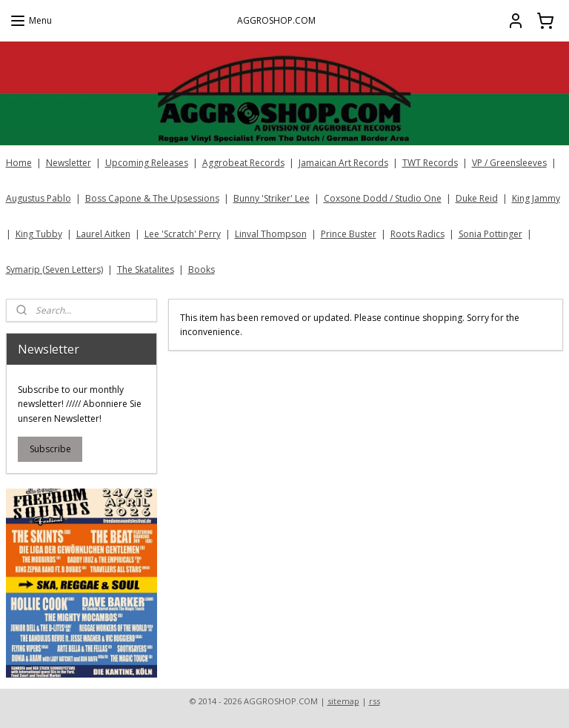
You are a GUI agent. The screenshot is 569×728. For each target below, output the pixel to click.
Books (202, 269)
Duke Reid (477, 198)
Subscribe (50, 449)
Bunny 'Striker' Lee (272, 198)
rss (375, 701)
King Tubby (39, 234)
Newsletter (69, 163)
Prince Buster (349, 234)
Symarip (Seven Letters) (54, 269)
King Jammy (536, 198)
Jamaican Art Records (343, 163)
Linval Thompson (271, 234)
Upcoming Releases (147, 163)
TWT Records (430, 163)
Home (19, 163)
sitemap (343, 701)
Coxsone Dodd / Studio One (383, 198)
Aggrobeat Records (243, 163)
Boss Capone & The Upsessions (152, 198)
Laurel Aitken (103, 234)
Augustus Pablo (39, 198)
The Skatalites (146, 269)
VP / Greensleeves (509, 163)
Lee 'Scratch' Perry (183, 234)
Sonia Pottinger (490, 234)
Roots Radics (417, 234)
